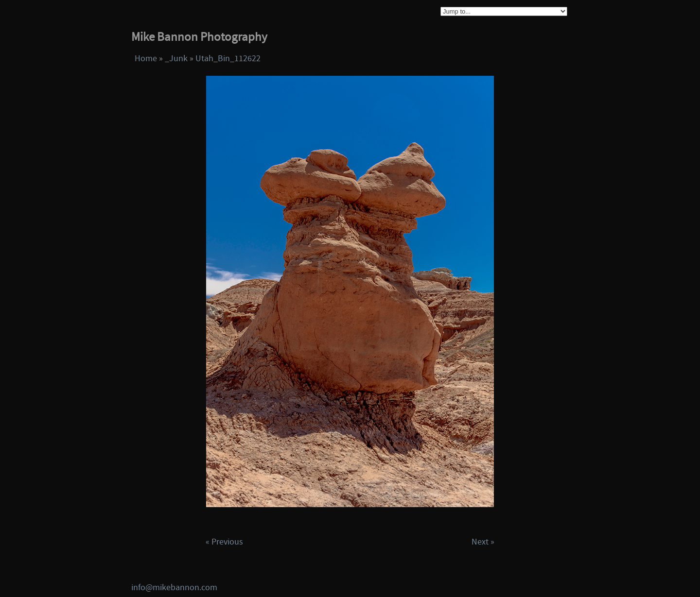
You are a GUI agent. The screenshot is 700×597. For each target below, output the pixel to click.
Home (146, 59)
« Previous (224, 542)
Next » (483, 542)
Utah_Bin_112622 (228, 59)
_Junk (176, 59)
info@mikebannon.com (174, 588)
